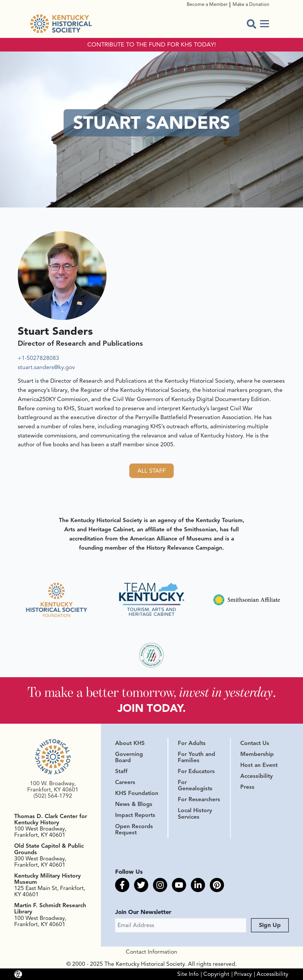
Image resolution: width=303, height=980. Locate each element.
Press (247, 787)
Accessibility (257, 776)
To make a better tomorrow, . (152, 692)
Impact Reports (135, 815)
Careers (125, 782)
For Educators (196, 771)
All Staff (151, 471)
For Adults (192, 743)
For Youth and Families (196, 757)
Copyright (216, 974)
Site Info (188, 974)
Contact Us (255, 743)
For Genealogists (195, 785)
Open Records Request (134, 829)
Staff (121, 771)
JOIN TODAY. (152, 708)
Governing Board (129, 757)
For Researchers (199, 799)
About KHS (130, 743)
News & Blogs (134, 804)
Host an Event (259, 765)
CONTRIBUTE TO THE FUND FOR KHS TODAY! (152, 45)
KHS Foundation (137, 793)
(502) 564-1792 (53, 796)
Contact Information (151, 952)
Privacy (243, 974)
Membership (257, 754)
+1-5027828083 (38, 358)
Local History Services (195, 814)
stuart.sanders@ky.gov (46, 367)
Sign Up (270, 925)
